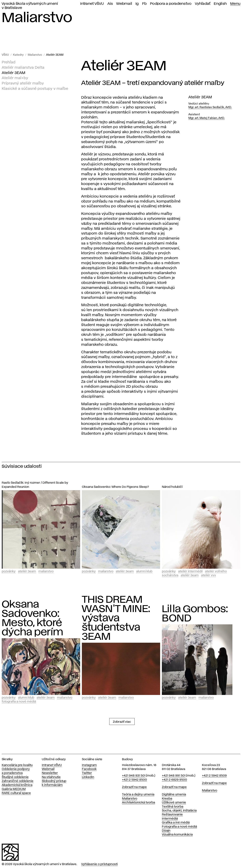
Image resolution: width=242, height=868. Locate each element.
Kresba (167, 799)
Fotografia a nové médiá (19, 702)
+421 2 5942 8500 (134, 780)
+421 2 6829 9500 (174, 780)
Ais (110, 4)
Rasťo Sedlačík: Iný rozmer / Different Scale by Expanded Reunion (35, 485)
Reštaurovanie (172, 815)
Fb (144, 4)
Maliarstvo (35, 55)
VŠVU (5, 55)
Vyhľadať (203, 4)
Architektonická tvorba (138, 803)
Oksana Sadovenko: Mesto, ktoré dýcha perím (32, 619)
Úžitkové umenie (174, 803)
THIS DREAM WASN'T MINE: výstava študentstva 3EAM (116, 618)
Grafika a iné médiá (176, 823)
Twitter (87, 773)
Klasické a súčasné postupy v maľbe (35, 89)
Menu (235, 4)
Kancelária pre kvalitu (17, 765)
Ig (137, 4)
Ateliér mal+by (15, 78)
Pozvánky (9, 571)
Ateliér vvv (209, 575)
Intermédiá (170, 819)
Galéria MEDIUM (14, 789)
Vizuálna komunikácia (177, 835)
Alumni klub (144, 571)
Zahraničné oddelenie (18, 781)
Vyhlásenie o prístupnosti (99, 864)
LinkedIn (88, 777)
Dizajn (166, 831)
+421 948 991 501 (174, 776)
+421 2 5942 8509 (214, 776)
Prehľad (9, 62)
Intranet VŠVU (92, 4)
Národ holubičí (172, 487)
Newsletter (50, 773)
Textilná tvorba (173, 807)
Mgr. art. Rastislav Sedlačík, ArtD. (210, 107)
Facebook (89, 769)
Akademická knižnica (17, 785)
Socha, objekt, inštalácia (179, 811)
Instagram (89, 765)
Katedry (18, 55)
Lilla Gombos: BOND (195, 614)
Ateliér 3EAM (55, 55)
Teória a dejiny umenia (138, 794)
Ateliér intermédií (190, 571)
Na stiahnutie (51, 777)
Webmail (124, 4)
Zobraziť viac (122, 722)
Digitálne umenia (174, 794)
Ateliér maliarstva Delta (23, 68)
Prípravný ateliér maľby (23, 83)
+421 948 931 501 (134, 776)
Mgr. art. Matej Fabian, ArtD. (207, 118)
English (220, 4)
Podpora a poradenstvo (171, 4)
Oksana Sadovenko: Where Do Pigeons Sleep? (115, 487)
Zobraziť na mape (134, 787)
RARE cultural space (16, 793)
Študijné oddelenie (15, 777)
